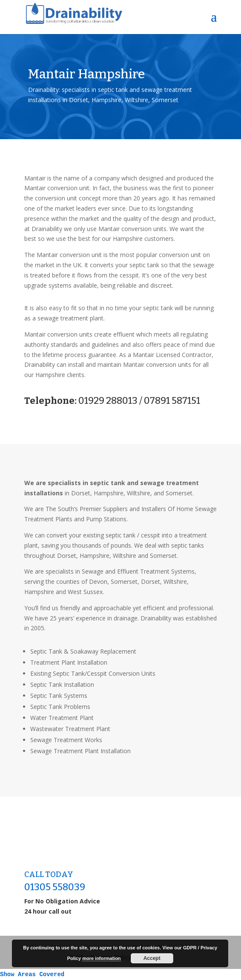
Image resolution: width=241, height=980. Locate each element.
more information (101, 958)
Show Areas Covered (32, 974)
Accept (152, 958)
